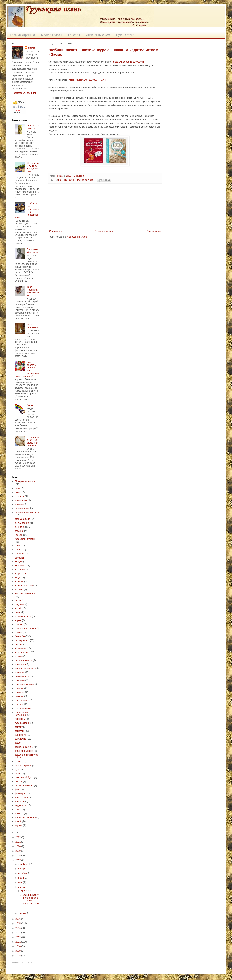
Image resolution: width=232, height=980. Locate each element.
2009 (18, 951)
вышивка (20, 527)
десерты (19, 558)
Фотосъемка (21, 798)
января (22, 913)
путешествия (22, 723)
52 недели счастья (25, 481)
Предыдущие (154, 231)
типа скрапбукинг (24, 786)
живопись (20, 566)
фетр (17, 790)
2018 (18, 855)
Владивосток (22, 508)
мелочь (19, 644)
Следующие (56, 231)
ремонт (19, 727)
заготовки (20, 570)
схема (18, 774)
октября (23, 873)
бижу (17, 488)
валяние (19, 504)
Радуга (31, 405)
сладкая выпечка (24, 751)
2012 (18, 937)
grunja (60, 176)
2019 (18, 851)
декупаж (19, 554)
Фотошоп (20, 801)
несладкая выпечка (25, 668)
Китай (18, 608)
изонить (19, 590)
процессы (20, 719)
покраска (20, 692)
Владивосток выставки (27, 512)
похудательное (23, 708)
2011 (18, 942)
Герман (19, 535)
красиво (19, 624)
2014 (18, 928)
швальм (19, 814)
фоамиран (20, 794)
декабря (23, 864)
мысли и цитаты (23, 660)
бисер (18, 492)
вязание (19, 531)
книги (18, 612)
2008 (18, 956)
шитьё (18, 821)
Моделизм (20, 648)
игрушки (19, 582)
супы (17, 770)
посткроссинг (22, 700)
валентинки (21, 500)
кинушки (19, 604)
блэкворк (20, 496)
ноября (22, 869)
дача (17, 546)
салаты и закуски (24, 747)
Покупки (19, 696)
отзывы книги (22, 676)
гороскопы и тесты (25, 539)
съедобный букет (24, 778)
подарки (19, 688)
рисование (20, 735)
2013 (18, 933)
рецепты (19, 731)
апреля (22, 887)
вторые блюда (22, 519)
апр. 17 (25, 891)
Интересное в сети (85, 180)
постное (19, 704)
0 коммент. (79, 176)
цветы (18, 810)
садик (18, 743)
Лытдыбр (20, 636)
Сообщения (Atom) (77, 237)
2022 (18, 837)
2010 (18, 946)
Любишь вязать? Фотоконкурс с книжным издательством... (30, 901)
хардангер (20, 805)
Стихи (18, 762)
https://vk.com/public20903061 (129, 62)
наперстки (20, 664)
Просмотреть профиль (24, 93)
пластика (20, 680)
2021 (18, 842)
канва (18, 600)
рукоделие (20, 739)
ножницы (20, 672)
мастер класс (22, 640)
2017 (18, 860)
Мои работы (21, 652)
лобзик (18, 632)
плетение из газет (24, 684)
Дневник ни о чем (98, 35)
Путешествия (125, 35)
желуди (19, 562)
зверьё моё (21, 574)
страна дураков (23, 766)
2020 (18, 846)
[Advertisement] (105, 207)
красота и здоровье (25, 628)
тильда (19, 782)
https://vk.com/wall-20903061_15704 (87, 80)
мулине (19, 656)
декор (18, 550)
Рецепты (74, 35)
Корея (18, 620)
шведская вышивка (25, 817)
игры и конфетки (66, 180)
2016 (18, 919)
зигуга (18, 578)
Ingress (19, 825)
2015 (18, 923)
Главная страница (23, 35)
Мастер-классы (52, 35)
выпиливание (22, 523)
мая (21, 882)
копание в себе (23, 616)
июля (21, 878)
